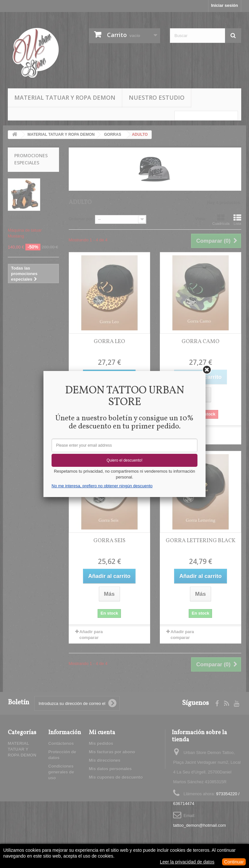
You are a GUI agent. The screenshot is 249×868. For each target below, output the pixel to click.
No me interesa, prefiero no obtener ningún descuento (102, 486)
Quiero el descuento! (125, 460)
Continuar (234, 862)
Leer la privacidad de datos (187, 862)
